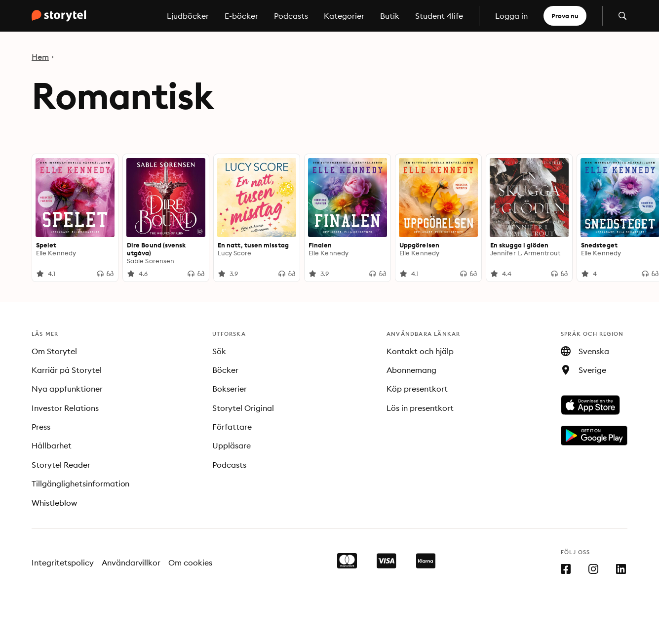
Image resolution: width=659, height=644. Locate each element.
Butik (390, 16)
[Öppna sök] (622, 16)
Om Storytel (54, 351)
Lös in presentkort (420, 408)
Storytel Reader (61, 465)
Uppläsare (232, 445)
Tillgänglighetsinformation (80, 483)
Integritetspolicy (63, 563)
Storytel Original (243, 408)
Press (41, 427)
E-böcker (241, 16)
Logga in (511, 16)
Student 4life (439, 16)
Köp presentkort (417, 389)
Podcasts (291, 16)
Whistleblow (54, 503)
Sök (219, 351)
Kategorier (344, 16)
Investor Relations (65, 408)
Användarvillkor (131, 563)
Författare (232, 427)
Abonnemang (411, 370)
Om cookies (190, 563)
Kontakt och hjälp (420, 351)
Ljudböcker (188, 16)
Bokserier (230, 389)
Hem (40, 57)
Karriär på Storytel (67, 370)
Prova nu (565, 16)
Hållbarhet (52, 445)
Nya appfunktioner (67, 389)
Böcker (225, 370)
